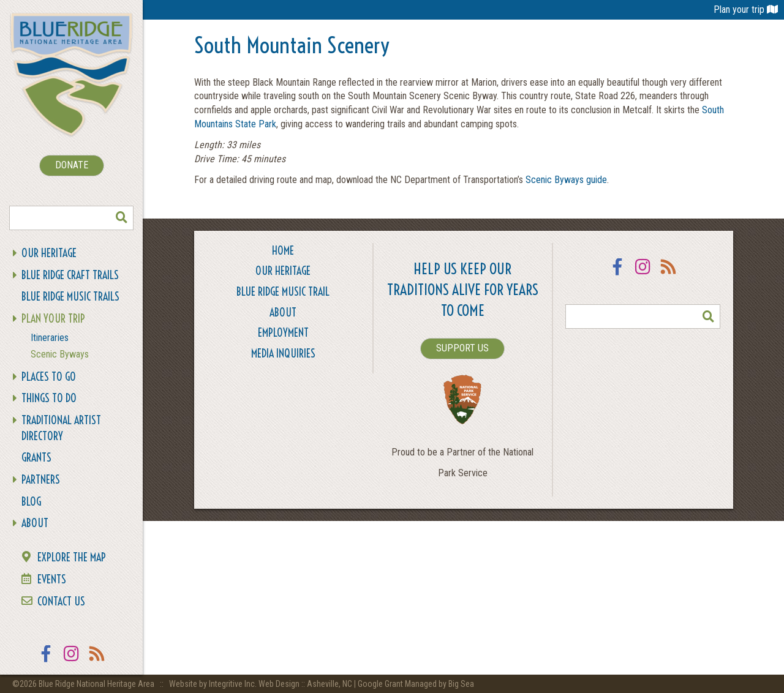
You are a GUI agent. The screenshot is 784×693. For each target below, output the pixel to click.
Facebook (46, 661)
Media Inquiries (283, 354)
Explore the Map (72, 557)
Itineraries (50, 338)
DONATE (72, 165)
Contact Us (61, 601)
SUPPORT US (462, 348)
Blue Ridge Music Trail (283, 292)
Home (283, 251)
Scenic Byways (60, 354)
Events (52, 579)
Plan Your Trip (53, 319)
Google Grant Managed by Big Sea (416, 684)
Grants (36, 458)
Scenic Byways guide (566, 180)
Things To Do (49, 398)
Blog (31, 502)
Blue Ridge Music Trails (70, 297)
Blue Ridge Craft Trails (70, 275)
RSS (97, 661)
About (35, 523)
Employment (283, 333)
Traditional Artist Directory (61, 428)
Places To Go (49, 377)
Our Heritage (49, 253)
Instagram (72, 661)
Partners (41, 480)
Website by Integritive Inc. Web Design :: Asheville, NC (262, 684)
